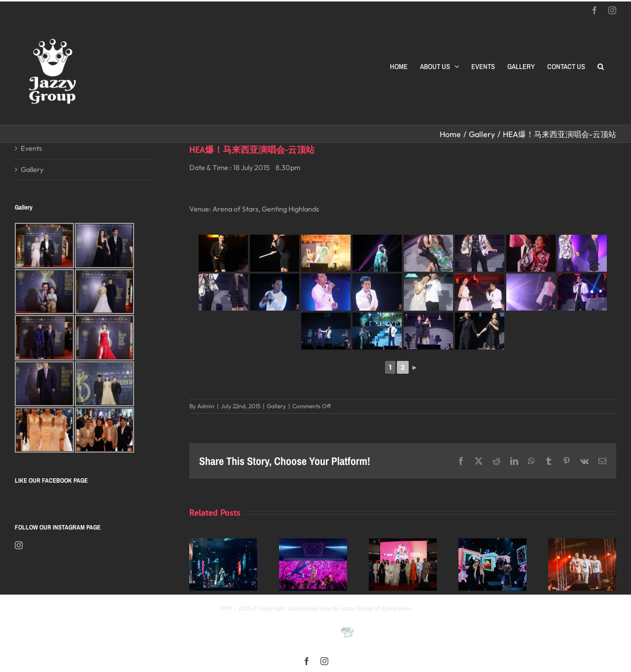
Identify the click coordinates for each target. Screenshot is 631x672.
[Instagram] (19, 545)
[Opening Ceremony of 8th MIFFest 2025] (403, 543)
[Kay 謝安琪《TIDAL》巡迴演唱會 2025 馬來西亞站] (223, 543)
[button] (601, 67)
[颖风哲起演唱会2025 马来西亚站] (492, 543)
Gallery (276, 406)
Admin (206, 406)
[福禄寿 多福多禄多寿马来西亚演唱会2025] (582, 543)
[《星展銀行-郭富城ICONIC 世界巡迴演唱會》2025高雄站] (313, 543)
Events (31, 148)
